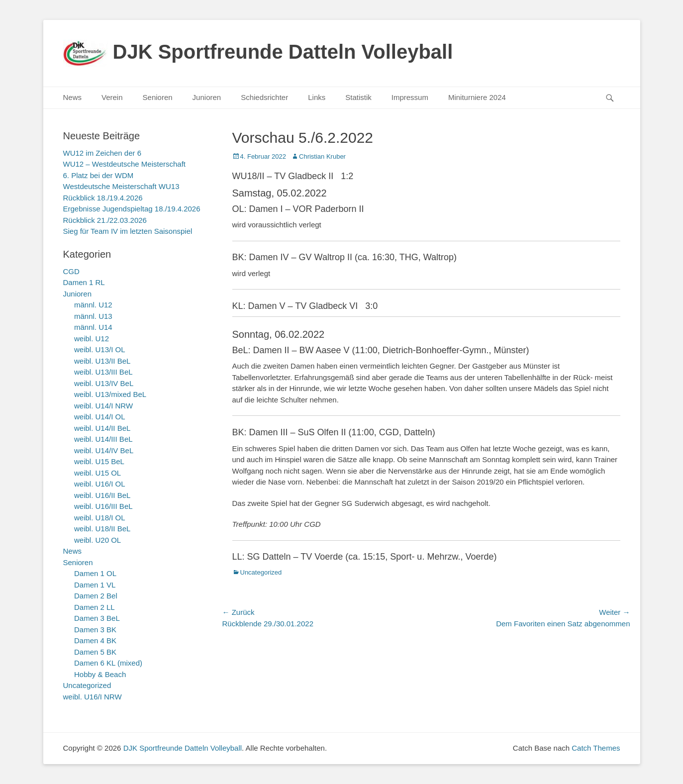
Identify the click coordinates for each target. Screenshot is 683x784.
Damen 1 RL (84, 282)
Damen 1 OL (95, 573)
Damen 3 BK (95, 630)
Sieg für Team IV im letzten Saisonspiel (128, 231)
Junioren (207, 97)
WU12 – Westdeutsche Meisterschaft (125, 164)
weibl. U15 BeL (99, 461)
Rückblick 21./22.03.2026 (105, 220)
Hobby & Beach (100, 674)
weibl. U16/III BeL (103, 506)
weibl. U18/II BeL (102, 529)
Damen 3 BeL (97, 618)
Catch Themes (596, 748)
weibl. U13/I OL (100, 349)
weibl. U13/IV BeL (104, 383)
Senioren (158, 97)
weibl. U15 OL (98, 473)
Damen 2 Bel (96, 596)
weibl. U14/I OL (100, 417)
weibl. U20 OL (98, 540)
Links (317, 97)
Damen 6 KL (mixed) (108, 663)
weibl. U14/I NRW (103, 406)
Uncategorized (261, 572)
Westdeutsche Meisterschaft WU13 (121, 186)
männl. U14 (93, 327)
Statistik (358, 97)
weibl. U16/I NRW (93, 697)
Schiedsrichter (264, 97)
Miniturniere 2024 (477, 97)
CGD (71, 271)
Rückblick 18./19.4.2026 (103, 198)
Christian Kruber (322, 156)
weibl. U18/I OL (100, 518)
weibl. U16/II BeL (102, 495)
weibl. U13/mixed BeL (110, 394)
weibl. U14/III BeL (103, 439)
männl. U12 (93, 305)
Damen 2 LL (95, 607)
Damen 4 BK (95, 640)
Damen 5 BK (95, 652)
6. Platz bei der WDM (98, 175)
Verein (112, 97)
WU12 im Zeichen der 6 (102, 153)
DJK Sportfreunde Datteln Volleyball (283, 52)
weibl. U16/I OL (100, 484)
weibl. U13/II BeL (102, 361)
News (73, 97)
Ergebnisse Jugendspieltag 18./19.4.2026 (132, 209)
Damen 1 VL (95, 585)
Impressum (410, 97)
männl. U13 (93, 316)
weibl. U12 (92, 339)
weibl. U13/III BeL (103, 372)
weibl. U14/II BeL (102, 428)
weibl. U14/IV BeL (104, 450)
